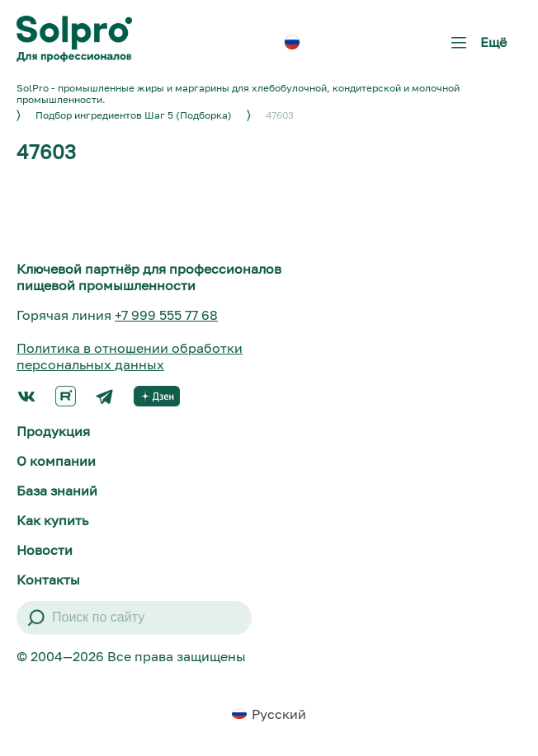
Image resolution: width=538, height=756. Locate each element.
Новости (45, 550)
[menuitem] (292, 42)
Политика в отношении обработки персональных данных (130, 356)
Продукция (53, 431)
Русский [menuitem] (279, 714)
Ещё (475, 48)
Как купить (52, 520)
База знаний (57, 491)
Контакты (48, 580)
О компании (56, 461)
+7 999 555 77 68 (166, 315)
